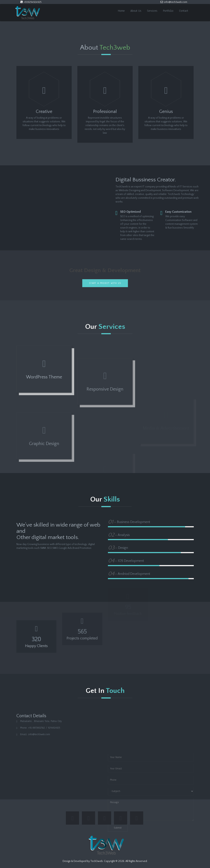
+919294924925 (31, 2)
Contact (184, 11)
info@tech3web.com (174, 2)
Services (152, 11)
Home (121, 11)
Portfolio (168, 11)
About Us (136, 11)
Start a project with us (105, 283)
